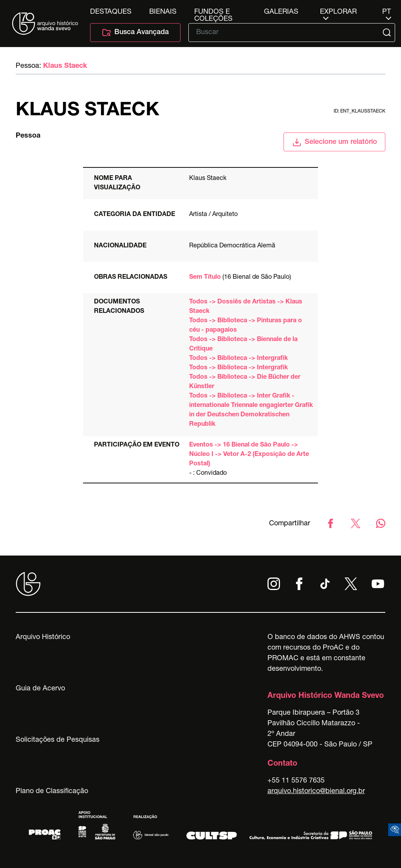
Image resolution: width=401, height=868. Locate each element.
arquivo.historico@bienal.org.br (316, 792)
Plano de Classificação (52, 792)
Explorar (338, 12)
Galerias (281, 12)
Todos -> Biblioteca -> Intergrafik (238, 359)
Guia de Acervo (40, 689)
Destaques (111, 12)
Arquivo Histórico (43, 637)
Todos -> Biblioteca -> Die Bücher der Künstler (245, 382)
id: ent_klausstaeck (359, 111)
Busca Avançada (135, 33)
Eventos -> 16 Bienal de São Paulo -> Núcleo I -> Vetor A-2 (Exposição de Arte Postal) (249, 455)
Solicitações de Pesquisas (58, 740)
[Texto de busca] (286, 33)
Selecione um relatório (335, 142)
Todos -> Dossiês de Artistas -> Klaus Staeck (246, 307)
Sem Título (205, 278)
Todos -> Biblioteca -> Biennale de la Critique (243, 345)
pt (387, 12)
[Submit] (387, 33)
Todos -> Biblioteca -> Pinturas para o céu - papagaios (246, 326)
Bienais (163, 12)
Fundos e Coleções (213, 12)
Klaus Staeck (65, 66)
